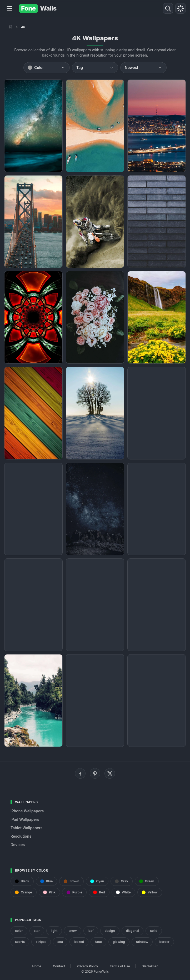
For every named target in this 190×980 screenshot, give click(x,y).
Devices (18, 845)
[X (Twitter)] (110, 773)
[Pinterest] (95, 773)
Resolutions (21, 836)
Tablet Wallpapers (26, 828)
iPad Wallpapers (25, 819)
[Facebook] (80, 773)
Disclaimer (150, 966)
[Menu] (9, 8)
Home (37, 966)
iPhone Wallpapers (27, 811)
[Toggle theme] (181, 8)
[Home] (11, 27)
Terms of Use (120, 966)
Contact (59, 966)
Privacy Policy (87, 966)
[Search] (168, 8)
